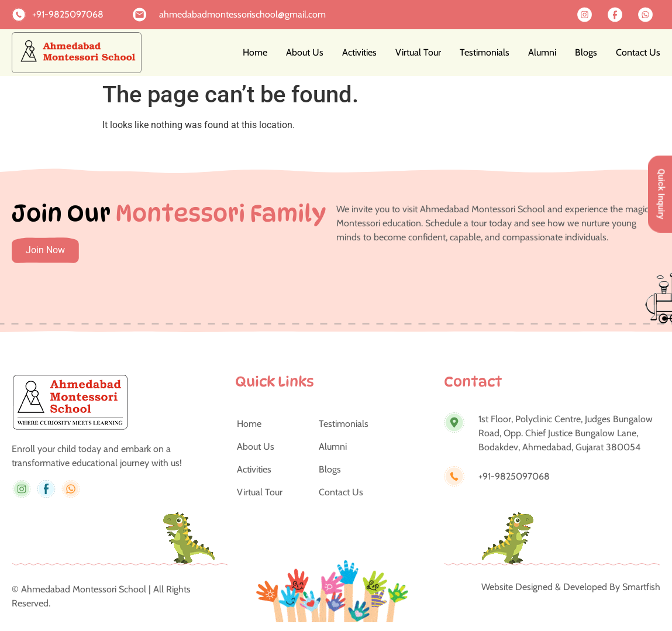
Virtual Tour (418, 52)
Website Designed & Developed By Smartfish (571, 587)
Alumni (542, 52)
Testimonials (485, 52)
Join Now (45, 250)
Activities (359, 52)
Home (255, 52)
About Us (305, 52)
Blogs (586, 52)
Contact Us (638, 52)
